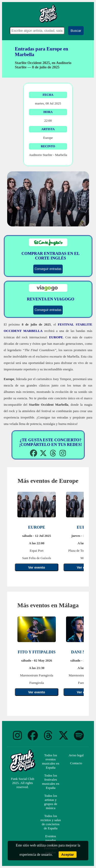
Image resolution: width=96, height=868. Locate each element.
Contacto (76, 763)
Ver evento (37, 567)
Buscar (76, 31)
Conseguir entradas (48, 269)
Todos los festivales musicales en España (51, 782)
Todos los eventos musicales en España (51, 761)
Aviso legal (76, 755)
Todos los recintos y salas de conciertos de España (51, 822)
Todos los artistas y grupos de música (51, 802)
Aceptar (68, 855)
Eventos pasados (51, 838)
